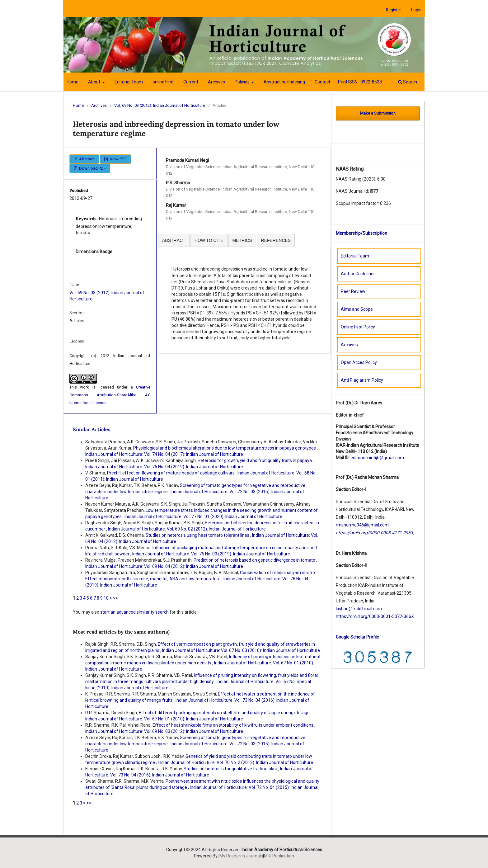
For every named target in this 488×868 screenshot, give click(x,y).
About (95, 82)
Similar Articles (92, 429)
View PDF (118, 159)
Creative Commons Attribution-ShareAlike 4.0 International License (110, 395)
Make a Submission (378, 113)
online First (163, 82)
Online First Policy (358, 327)
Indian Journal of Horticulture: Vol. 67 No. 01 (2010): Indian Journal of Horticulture (164, 719)
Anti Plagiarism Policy (362, 380)
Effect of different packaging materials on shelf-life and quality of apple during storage (225, 713)
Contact (322, 82)
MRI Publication (279, 856)
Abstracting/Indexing (284, 82)
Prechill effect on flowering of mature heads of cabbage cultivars (171, 473)
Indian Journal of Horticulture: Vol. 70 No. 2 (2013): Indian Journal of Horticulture (235, 762)
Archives (216, 82)
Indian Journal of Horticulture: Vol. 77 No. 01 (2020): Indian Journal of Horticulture (203, 517)
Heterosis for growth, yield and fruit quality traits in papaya (255, 460)
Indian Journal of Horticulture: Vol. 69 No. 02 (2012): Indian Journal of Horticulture (187, 529)
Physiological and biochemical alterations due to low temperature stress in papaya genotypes (225, 448)
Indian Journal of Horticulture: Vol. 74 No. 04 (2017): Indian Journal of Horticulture (164, 454)
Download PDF (92, 168)
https (341, 616)
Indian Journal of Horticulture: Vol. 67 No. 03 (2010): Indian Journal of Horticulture (241, 650)
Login (416, 10)
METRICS (242, 240)
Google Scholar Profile (357, 637)
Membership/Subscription (361, 233)
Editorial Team (129, 82)
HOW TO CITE (209, 240)
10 (106, 598)
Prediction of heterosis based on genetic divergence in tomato (255, 560)
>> (115, 598)
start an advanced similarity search (134, 612)
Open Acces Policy (359, 362)
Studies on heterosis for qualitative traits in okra (231, 769)
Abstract (86, 159)
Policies (243, 82)
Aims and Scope (357, 309)
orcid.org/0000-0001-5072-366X (382, 616)
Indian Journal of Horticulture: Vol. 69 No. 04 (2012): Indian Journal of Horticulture (164, 566)
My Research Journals (241, 856)
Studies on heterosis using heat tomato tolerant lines (198, 535)
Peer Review (353, 291)
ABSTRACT (174, 240)
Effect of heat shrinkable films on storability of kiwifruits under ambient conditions (233, 725)
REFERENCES (276, 240)
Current (191, 82)
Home (73, 82)
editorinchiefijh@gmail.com (377, 458)
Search (408, 82)
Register (393, 10)
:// (348, 616)
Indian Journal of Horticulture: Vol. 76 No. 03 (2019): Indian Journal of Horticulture (211, 554)
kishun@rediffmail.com (359, 609)
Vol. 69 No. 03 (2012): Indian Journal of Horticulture (160, 105)
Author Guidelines (358, 274)
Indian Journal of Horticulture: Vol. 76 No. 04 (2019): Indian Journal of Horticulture (164, 467)
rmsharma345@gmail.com (362, 525)
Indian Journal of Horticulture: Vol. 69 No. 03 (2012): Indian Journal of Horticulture (164, 731)
